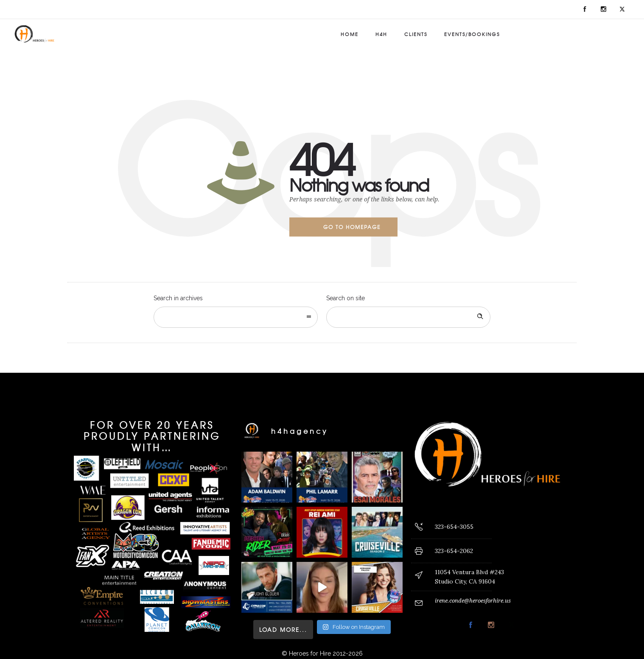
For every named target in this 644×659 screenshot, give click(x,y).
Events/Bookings (472, 34)
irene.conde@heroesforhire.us (473, 601)
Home (350, 34)
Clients (416, 34)
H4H (381, 34)
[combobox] (236, 317)
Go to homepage (352, 227)
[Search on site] (408, 317)
